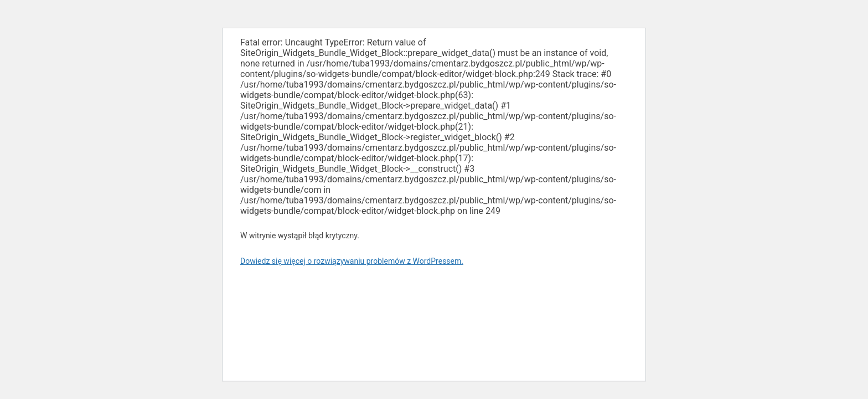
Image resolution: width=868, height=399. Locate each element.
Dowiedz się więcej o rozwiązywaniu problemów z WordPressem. (352, 261)
